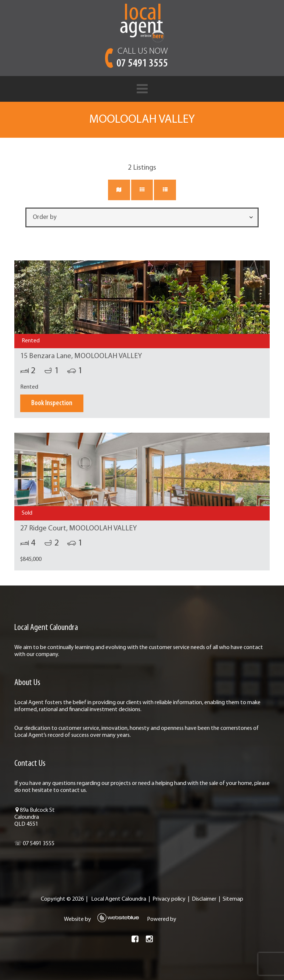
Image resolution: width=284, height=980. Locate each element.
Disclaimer (204, 899)
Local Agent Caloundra (119, 899)
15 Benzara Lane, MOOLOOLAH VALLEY (81, 356)
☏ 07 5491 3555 (34, 844)
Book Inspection (52, 403)
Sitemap (233, 899)
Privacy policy (169, 899)
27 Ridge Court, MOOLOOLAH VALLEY (78, 529)
